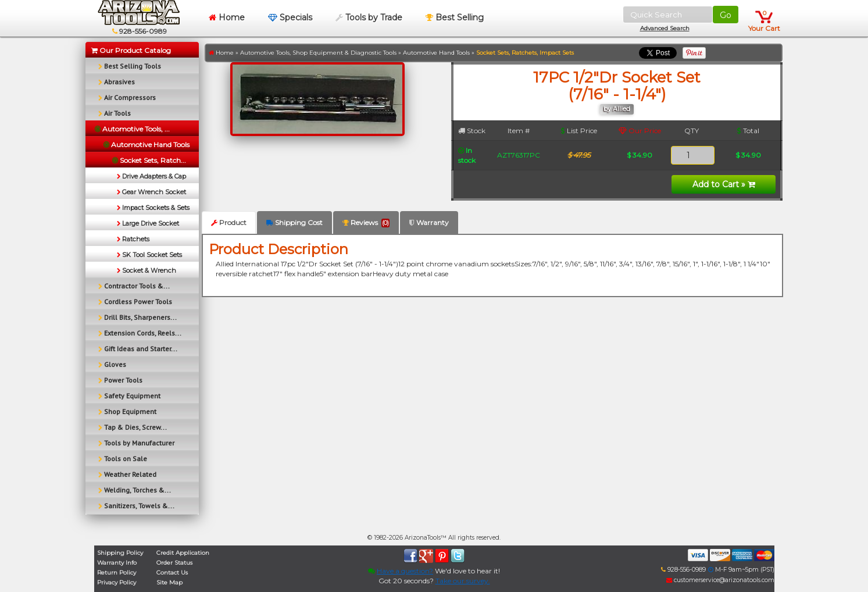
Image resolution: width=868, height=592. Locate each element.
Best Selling (455, 17)
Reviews (366, 223)
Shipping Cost (294, 222)
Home (227, 17)
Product (229, 222)
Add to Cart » (724, 184)
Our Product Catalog (131, 50)
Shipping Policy (120, 553)
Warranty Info (117, 563)
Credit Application (183, 553)
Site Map (169, 582)
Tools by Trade (369, 17)
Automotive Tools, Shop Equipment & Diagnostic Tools (318, 53)
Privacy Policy (117, 582)
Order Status (174, 563)
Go (726, 15)
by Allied (617, 109)
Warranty (429, 222)
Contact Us (172, 573)
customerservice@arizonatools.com (720, 580)
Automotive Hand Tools (436, 53)
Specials (290, 17)
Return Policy (117, 573)
